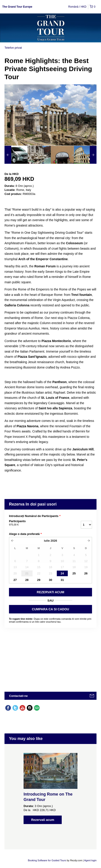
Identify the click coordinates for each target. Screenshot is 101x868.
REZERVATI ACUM (50, 592)
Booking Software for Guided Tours (47, 860)
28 (27, 580)
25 (74, 573)
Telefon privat (13, 48)
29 (39, 580)
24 (62, 573)
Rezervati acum (43, 820)
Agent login (90, 860)
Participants (34, 523)
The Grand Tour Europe (17, 7)
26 (86, 573)
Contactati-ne (19, 696)
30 (50, 580)
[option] (16, 155)
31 (62, 580)
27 (15, 580)
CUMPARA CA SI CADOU (50, 609)
